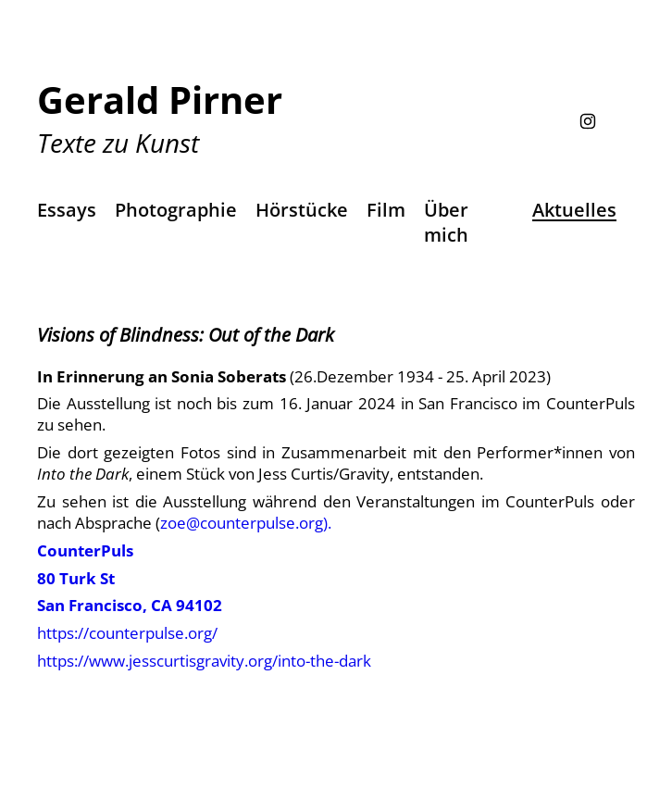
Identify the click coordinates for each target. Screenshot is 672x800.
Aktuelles (574, 210)
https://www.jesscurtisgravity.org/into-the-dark (204, 661)
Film (386, 210)
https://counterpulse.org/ (127, 633)
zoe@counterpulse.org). (246, 523)
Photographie (176, 210)
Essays (67, 210)
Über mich (446, 222)
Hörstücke (302, 210)
